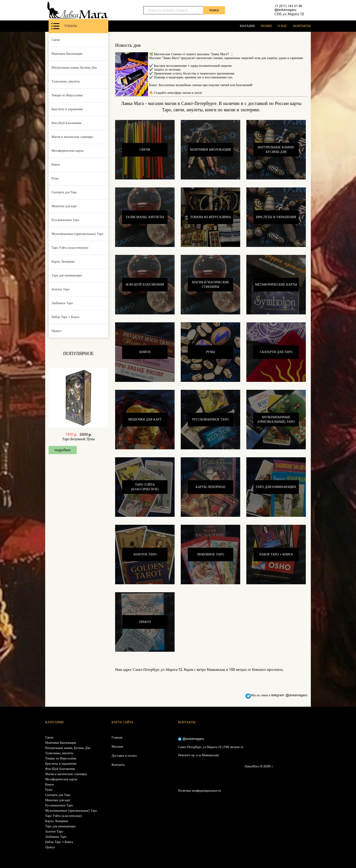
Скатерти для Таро (64, 192)
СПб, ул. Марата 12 (289, 14)
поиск (214, 10)
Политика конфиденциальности (199, 791)
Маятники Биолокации (67, 54)
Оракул (56, 331)
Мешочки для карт (64, 206)
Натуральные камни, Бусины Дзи (74, 68)
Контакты (118, 765)
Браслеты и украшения (67, 109)
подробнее (63, 450)
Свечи (56, 40)
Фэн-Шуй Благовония (66, 123)
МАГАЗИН (247, 26)
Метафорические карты (68, 151)
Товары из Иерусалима (67, 95)
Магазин (117, 747)
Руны (55, 178)
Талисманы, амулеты (66, 81)
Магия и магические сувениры (72, 137)
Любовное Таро (62, 303)
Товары (64, 26)
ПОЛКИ (266, 26)
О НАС (283, 26)
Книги (56, 165)
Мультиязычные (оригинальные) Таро (77, 234)
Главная (117, 737)
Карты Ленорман (63, 262)
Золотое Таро (61, 289)
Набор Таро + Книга (65, 317)
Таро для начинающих (67, 275)
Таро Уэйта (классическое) (70, 248)
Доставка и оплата (124, 756)
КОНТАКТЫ (302, 26)
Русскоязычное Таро (65, 220)
